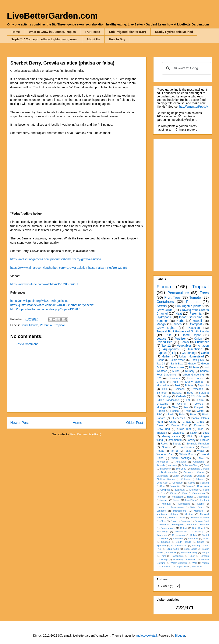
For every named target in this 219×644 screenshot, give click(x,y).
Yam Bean (165, 567)
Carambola (163, 476)
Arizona (173, 465)
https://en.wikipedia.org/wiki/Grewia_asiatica (39, 301)
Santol (205, 535)
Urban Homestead (192, 356)
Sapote (177, 444)
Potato (189, 385)
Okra (175, 407)
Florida (34, 325)
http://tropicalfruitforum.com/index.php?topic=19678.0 (45, 309)
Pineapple (177, 524)
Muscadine (163, 385)
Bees (190, 393)
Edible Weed (177, 360)
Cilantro (200, 479)
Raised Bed (165, 342)
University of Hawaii (184, 560)
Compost (196, 324)
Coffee (192, 483)
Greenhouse (176, 367)
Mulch (176, 371)
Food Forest (195, 378)
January (164, 500)
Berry (24, 325)
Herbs (180, 321)
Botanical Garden (200, 469)
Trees (204, 293)
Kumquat (167, 504)
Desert (161, 425)
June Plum (190, 500)
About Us (93, 39)
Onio (173, 521)
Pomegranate (168, 528)
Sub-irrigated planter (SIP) (128, 32)
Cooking (204, 483)
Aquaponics (171, 349)
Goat (185, 493)
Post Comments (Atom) (86, 434)
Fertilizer (180, 339)
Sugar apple (191, 549)
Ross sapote (179, 535)
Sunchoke (171, 553)
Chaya (187, 422)
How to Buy (117, 39)
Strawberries (186, 447)
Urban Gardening (193, 375)
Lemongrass (178, 507)
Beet (206, 465)
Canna (201, 472)
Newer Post (20, 423)
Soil (164, 389)
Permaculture (178, 293)
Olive (163, 521)
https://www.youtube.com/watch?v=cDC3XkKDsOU (44, 284)
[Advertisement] (77, 383)
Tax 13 (161, 364)
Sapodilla (203, 385)
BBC (159, 415)
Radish (161, 411)
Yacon (206, 563)
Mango (161, 324)
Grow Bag (163, 429)
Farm (200, 400)
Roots (164, 444)
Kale (175, 382)
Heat (179, 314)
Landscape (184, 504)
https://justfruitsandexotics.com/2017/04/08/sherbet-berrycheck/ (52, 305)
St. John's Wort (179, 546)
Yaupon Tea (182, 567)
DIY (159, 378)
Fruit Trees (92, 32)
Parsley (191, 440)
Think (163, 556)
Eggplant (180, 490)
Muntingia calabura (167, 514)
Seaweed (178, 539)
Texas (188, 451)
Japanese (179, 433)
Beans (160, 360)
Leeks (201, 504)
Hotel (190, 497)
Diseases (174, 378)
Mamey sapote (171, 436)
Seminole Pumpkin (198, 444)
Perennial (46, 325)
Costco (189, 486)
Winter (201, 411)
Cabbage (166, 396)
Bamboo (162, 393)
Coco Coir (162, 483)
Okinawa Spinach (199, 517)
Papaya (162, 353)
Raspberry (162, 532)
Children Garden (166, 479)
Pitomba (191, 524)
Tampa (205, 553)
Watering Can (165, 454)
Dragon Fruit (179, 425)
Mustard (189, 514)
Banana (177, 393)
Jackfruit (181, 404)
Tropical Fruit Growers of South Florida (183, 331)
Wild (195, 563)
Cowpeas (165, 490)
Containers (165, 302)
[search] (186, 68)
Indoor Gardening (191, 317)
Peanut (164, 524)
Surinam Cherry (189, 553)
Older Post (135, 423)
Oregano (185, 521)
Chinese (185, 479)
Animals (161, 465)
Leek (206, 433)
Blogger (180, 636)
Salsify (194, 535)
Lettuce (162, 339)
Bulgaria (204, 393)
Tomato (195, 297)
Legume (161, 507)
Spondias (162, 546)
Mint (189, 436)
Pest (177, 385)
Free (163, 493)
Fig (174, 353)
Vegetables (184, 346)
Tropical (59, 325)
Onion (198, 339)
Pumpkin (199, 407)
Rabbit (184, 528)
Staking (196, 546)
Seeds (162, 306)
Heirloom (161, 497)
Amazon (203, 346)
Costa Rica (175, 486)
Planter (205, 440)
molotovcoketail (147, 636)
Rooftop (199, 532)
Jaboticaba (203, 497)
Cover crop (203, 486)
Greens (161, 382)
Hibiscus (194, 367)
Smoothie (193, 539)
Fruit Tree (172, 297)
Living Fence (197, 507)
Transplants (177, 556)
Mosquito (199, 511)
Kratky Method (194, 382)
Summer (162, 321)
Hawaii (197, 321)
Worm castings (181, 458)
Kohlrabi (204, 500)
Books (185, 342)
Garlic (205, 353)
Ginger (174, 493)
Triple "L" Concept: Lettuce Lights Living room (45, 39)
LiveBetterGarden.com (52, 16)
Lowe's (199, 404)
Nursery (190, 371)
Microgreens (180, 511)
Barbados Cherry (191, 465)
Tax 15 (174, 451)
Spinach (180, 389)
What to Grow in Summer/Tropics (52, 32)
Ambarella (198, 462)
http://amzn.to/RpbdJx (194, 107)
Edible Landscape (168, 400)
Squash (167, 447)
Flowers (199, 425)
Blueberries (178, 418)
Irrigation (162, 433)
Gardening (189, 353)
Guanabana (199, 493)
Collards (181, 396)
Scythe (164, 539)
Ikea (201, 429)
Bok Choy (181, 469)
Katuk (194, 433)
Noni (183, 517)
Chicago (201, 476)
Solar (206, 539)
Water (201, 451)
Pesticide (194, 328)
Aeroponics (163, 462)
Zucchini (196, 567)
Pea (186, 407)
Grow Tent (184, 429)
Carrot (176, 476)
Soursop (166, 542)
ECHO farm (198, 396)
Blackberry (166, 469)
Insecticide (195, 349)
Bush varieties (169, 472)
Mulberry (167, 356)
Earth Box (176, 364)
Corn (163, 486)
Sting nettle (173, 549)
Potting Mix (198, 360)
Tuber (192, 556)
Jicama (176, 500)
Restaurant (181, 532)
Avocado (198, 389)
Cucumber (202, 342)
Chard (173, 422)
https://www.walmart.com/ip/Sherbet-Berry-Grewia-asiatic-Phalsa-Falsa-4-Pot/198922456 (69, 268)
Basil (171, 415)
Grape (192, 364)
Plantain (204, 524)
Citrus (200, 422)
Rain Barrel (198, 528)
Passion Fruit (202, 521)
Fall (188, 400)
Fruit (168, 335)
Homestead (177, 497)
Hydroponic (164, 317)
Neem (172, 517)
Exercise (194, 490)
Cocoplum (178, 483)
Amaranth (181, 462)
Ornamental (175, 440)
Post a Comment (27, 344)
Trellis (188, 411)
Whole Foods (188, 454)
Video (178, 324)
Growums (162, 404)
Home (16, 32)
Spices (201, 542)
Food (206, 490)
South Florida (183, 542)
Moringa (162, 407)
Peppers (193, 302)
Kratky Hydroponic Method (174, 32)
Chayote (188, 476)
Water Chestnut (179, 563)
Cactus (187, 472)
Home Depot (191, 335)
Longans (161, 511)
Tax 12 (166, 346)
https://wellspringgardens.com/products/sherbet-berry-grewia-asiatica (56, 259)
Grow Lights (166, 328)
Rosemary (162, 535)
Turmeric (204, 556)
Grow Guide (165, 310)
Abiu (201, 458)
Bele (182, 415)
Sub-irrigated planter (189, 306)
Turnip (164, 560)
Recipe (175, 411)
